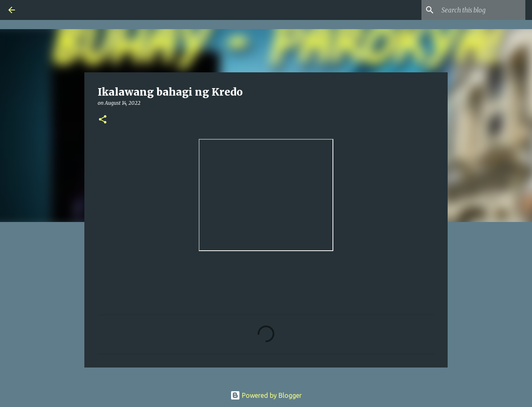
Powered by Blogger (266, 395)
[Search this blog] (482, 10)
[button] (103, 120)
